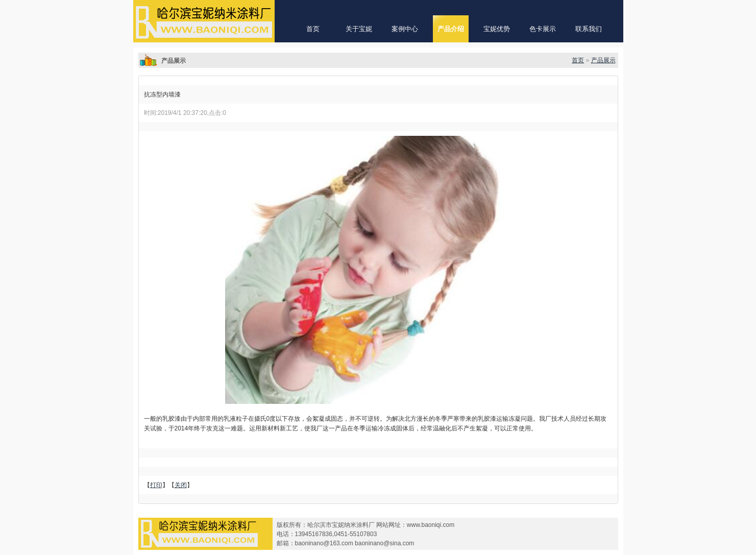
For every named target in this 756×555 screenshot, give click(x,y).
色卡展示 (543, 29)
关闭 (181, 485)
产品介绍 (451, 29)
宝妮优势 (497, 29)
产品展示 (603, 60)
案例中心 (405, 29)
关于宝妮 (359, 29)
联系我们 (589, 29)
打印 (156, 485)
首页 (313, 29)
